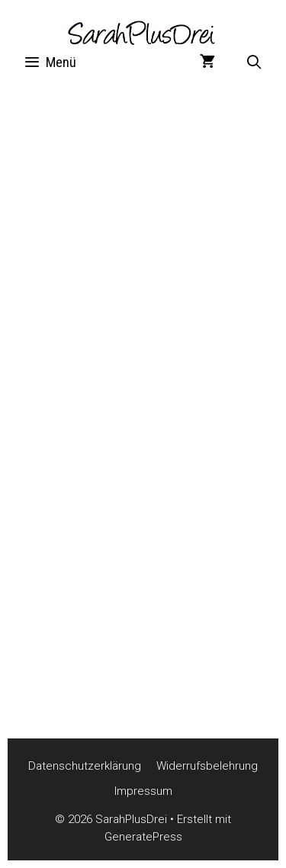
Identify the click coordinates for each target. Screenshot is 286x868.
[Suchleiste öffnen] (254, 62)
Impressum (143, 791)
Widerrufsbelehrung (207, 766)
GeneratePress (143, 837)
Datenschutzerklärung (85, 766)
